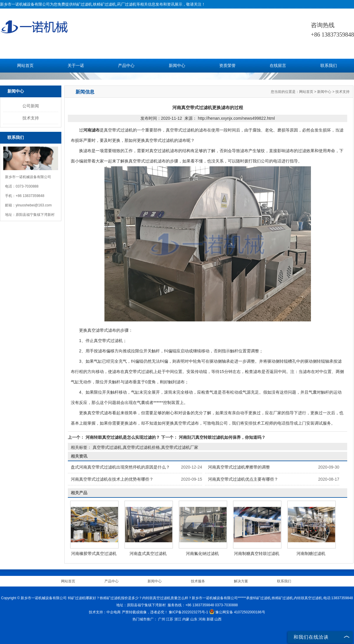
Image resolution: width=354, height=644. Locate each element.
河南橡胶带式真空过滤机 (94, 553)
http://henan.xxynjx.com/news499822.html (236, 118)
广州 (162, 619)
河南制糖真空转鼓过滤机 (257, 553)
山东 (194, 619)
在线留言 (278, 66)
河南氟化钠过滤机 (202, 553)
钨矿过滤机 (82, 4)
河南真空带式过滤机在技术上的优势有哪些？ (112, 479)
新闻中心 (177, 66)
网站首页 (25, 66)
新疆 (210, 619)
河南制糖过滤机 (311, 553)
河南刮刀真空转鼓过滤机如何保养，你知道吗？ (222, 437)
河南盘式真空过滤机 (148, 553)
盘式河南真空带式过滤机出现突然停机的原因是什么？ (120, 467)
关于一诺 (76, 66)
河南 (202, 619)
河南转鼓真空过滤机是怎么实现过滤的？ (123, 437)
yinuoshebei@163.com (34, 205)
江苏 (170, 619)
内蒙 (186, 619)
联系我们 (329, 66)
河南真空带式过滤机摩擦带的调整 (239, 467)
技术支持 (31, 118)
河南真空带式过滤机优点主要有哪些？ (243, 479)
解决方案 (241, 581)
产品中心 (126, 66)
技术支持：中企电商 (105, 612)
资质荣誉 (227, 66)
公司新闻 (31, 106)
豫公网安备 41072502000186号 (237, 612)
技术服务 (198, 581)
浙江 (178, 619)
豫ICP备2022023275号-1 (188, 612)
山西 (218, 619)
